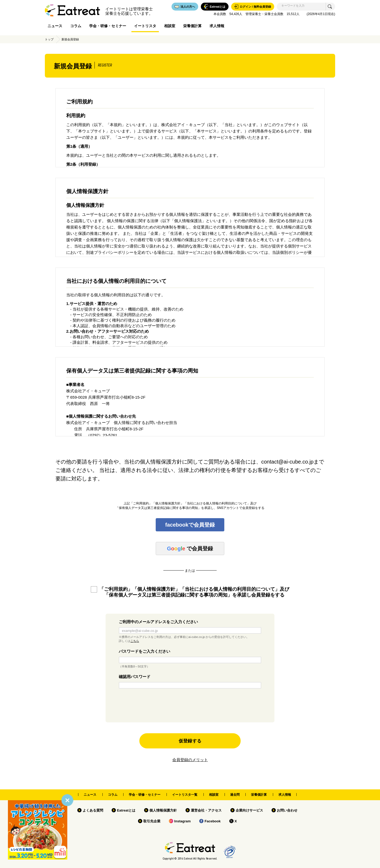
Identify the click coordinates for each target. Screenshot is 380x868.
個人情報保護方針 (163, 810)
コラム (76, 26)
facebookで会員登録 (190, 525)
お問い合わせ (287, 810)
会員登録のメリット (190, 760)
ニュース (55, 26)
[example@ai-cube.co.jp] (190, 630)
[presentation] (190, 707)
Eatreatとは (126, 810)
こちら (135, 641)
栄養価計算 (192, 26)
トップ (49, 39)
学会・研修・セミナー (108, 26)
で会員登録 (190, 549)
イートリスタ (145, 26)
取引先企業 (152, 821)
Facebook (213, 821)
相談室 (170, 26)
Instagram (182, 821)
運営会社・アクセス (206, 810)
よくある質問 (93, 810)
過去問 (235, 795)
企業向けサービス (249, 810)
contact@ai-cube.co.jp (287, 462)
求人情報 (217, 26)
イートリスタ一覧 (185, 795)
